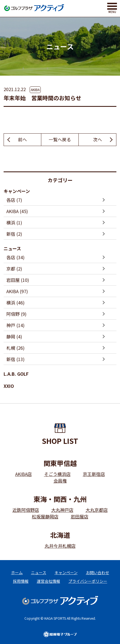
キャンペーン (17, 191)
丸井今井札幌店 (60, 546)
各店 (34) (16, 257)
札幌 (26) (16, 348)
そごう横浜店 (57, 474)
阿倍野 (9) (16, 314)
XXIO (9, 386)
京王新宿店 (94, 474)
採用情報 (21, 581)
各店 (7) (14, 200)
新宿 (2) (14, 234)
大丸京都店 (97, 510)
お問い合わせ (98, 573)
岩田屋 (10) (18, 280)
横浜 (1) (14, 222)
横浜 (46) (16, 303)
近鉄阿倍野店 (26, 510)
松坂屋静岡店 (45, 516)
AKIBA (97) (17, 291)
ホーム (17, 573)
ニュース (12, 248)
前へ (22, 140)
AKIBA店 (24, 474)
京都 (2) (14, 269)
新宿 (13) (16, 359)
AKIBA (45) (17, 211)
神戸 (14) (16, 325)
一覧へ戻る (60, 140)
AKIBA (35, 90)
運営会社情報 (48, 581)
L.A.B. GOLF (16, 374)
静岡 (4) (14, 336)
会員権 (60, 481)
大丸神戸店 (62, 510)
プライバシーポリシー (88, 581)
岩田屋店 (80, 516)
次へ (98, 140)
